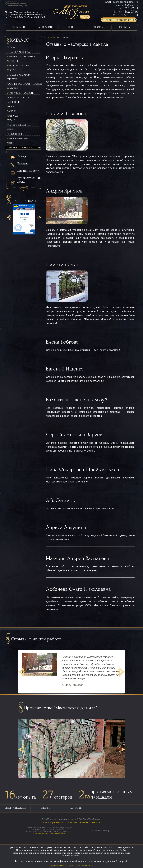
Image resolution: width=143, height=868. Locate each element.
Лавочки (12, 111)
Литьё (10, 143)
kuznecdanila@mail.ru (125, 2)
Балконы (12, 88)
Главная (51, 37)
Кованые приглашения (21, 57)
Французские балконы (21, 93)
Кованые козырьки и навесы (23, 84)
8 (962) (126, 8)
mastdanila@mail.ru (127, 5)
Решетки (12, 79)
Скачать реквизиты (53, 823)
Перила (11, 47)
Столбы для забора (19, 75)
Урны (10, 129)
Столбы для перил (18, 52)
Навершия (13, 102)
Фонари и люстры (18, 98)
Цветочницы (14, 134)
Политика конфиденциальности (84, 823)
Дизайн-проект (28, 171)
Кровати (12, 107)
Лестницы (13, 61)
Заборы (11, 70)
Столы (11, 120)
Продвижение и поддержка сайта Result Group (71, 865)
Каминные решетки (19, 125)
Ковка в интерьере (18, 139)
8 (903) (126, 15)
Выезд (22, 156)
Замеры (23, 163)
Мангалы (12, 116)
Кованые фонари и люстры (23, 148)
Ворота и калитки (18, 66)
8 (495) (126, 12)
